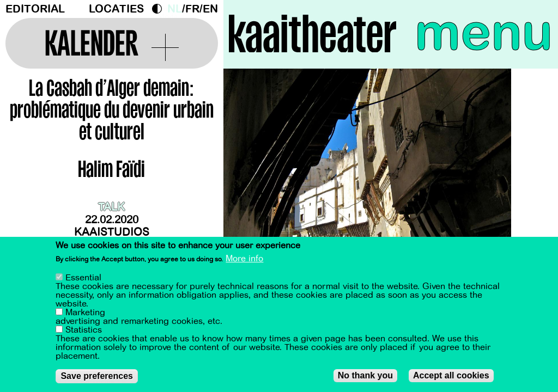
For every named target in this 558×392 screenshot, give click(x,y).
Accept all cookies (451, 375)
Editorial (35, 9)
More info (244, 259)
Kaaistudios (112, 232)
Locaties (116, 9)
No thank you (365, 375)
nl (175, 9)
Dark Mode (160, 9)
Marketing (85, 313)
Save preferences (97, 376)
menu (484, 33)
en (210, 9)
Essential (83, 278)
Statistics (84, 330)
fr (192, 9)
